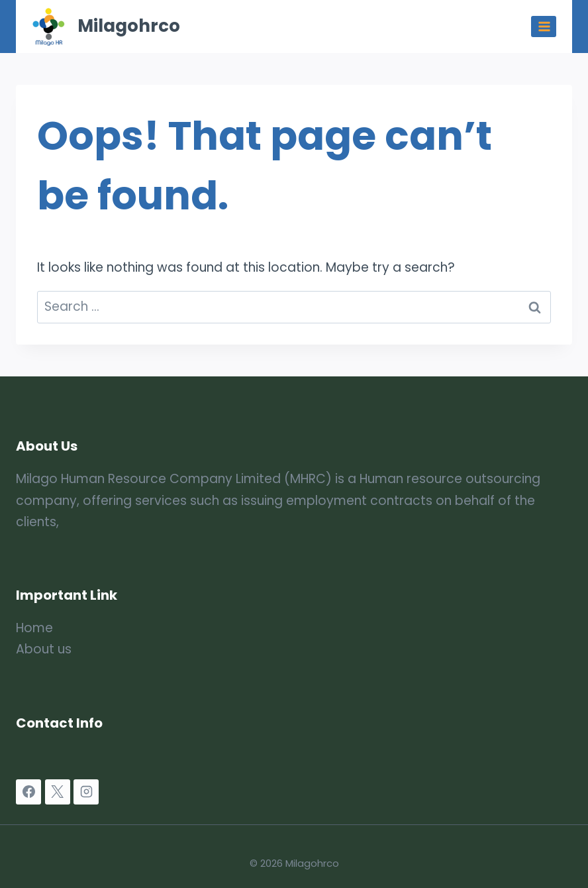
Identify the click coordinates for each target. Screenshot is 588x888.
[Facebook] (28, 792)
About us (44, 649)
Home (34, 628)
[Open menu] (544, 26)
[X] (58, 792)
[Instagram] (86, 792)
